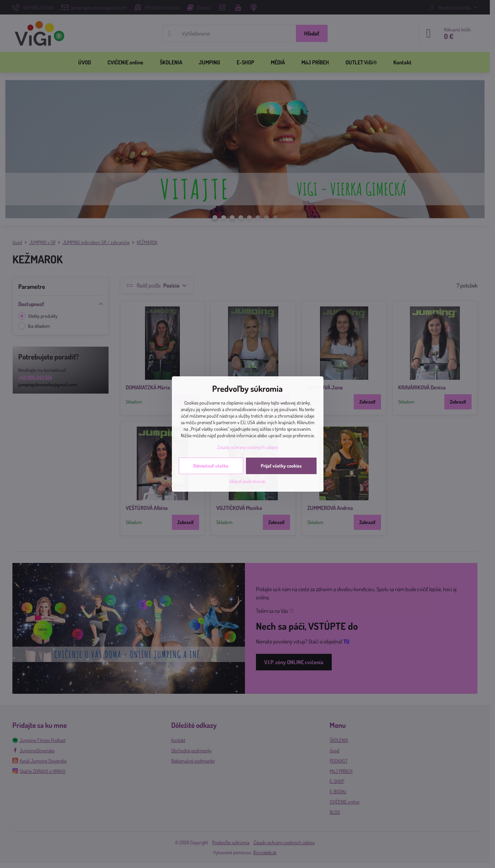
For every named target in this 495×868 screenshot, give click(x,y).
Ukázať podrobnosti (248, 481)
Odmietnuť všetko (211, 466)
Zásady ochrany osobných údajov (248, 447)
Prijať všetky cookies (281, 466)
